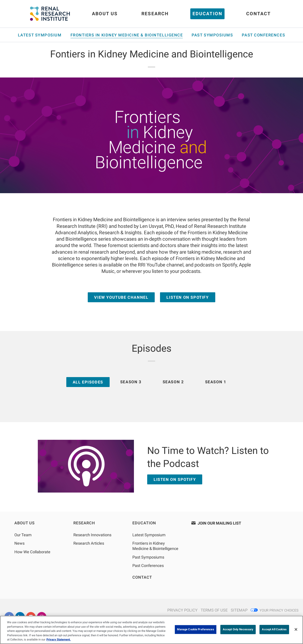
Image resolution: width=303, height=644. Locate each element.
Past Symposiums (212, 35)
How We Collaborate (32, 552)
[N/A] (181, 610)
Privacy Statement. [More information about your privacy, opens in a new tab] (59, 639)
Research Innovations (92, 535)
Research (155, 14)
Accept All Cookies (274, 630)
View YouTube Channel (121, 297)
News (19, 543)
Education (207, 14)
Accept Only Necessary (238, 630)
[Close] (296, 629)
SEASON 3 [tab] (131, 382)
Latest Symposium (40, 35)
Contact (259, 14)
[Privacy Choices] (275, 610)
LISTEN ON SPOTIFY (175, 479)
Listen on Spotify (188, 297)
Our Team (23, 535)
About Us (105, 14)
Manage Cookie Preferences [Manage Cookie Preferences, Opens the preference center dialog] (195, 630)
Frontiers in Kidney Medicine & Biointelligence (127, 35)
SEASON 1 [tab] (216, 382)
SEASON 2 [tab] (173, 382)
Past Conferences (263, 35)
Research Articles (89, 543)
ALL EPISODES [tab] (88, 382)
